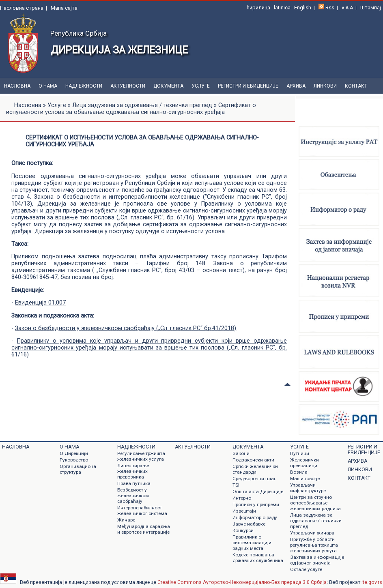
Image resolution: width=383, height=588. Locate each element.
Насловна (17, 86)
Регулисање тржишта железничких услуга (141, 456)
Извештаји (244, 511)
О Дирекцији (74, 453)
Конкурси (243, 530)
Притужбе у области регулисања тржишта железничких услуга (314, 545)
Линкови (325, 86)
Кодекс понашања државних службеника (258, 558)
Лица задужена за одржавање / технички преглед (142, 105)
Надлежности (84, 86)
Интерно (242, 498)
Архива (296, 86)
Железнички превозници (304, 463)
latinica (282, 8)
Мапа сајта (64, 8)
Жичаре (126, 520)
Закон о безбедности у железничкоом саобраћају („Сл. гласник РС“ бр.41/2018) (126, 328)
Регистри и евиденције (248, 86)
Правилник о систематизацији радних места (252, 543)
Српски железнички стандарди (255, 469)
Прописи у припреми (256, 504)
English (303, 8)
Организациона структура (78, 469)
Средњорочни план (255, 479)
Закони (241, 453)
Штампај (371, 8)
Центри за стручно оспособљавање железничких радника (315, 503)
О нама (48, 86)
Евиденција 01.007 (40, 303)
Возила (299, 472)
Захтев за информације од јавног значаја (317, 560)
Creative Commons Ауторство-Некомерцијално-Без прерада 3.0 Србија (242, 582)
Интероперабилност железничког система (142, 511)
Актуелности (128, 86)
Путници (300, 453)
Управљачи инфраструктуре (308, 488)
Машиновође (305, 479)
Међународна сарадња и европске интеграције (144, 529)
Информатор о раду (255, 517)
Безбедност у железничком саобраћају (133, 496)
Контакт (356, 86)
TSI (236, 485)
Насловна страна (22, 8)
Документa (168, 86)
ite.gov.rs (372, 582)
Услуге (201, 86)
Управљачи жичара (312, 533)
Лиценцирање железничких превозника (133, 471)
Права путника (134, 483)
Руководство (74, 460)
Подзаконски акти (253, 460)
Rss (330, 8)
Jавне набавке (249, 524)
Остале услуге (306, 569)
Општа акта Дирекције (258, 491)
